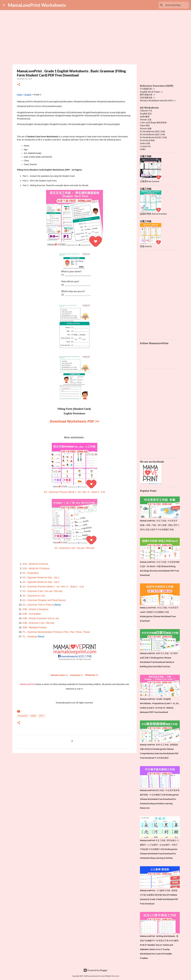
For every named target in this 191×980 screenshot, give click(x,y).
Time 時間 (145, 126)
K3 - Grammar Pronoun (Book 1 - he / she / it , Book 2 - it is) (75, 492)
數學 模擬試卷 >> (148, 95)
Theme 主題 (146, 120)
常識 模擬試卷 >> (148, 98)
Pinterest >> (92, 675)
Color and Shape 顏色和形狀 (153, 123)
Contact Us (145, 146)
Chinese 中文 (146, 111)
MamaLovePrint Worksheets (37, 5)
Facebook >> (77, 675)
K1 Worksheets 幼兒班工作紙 (153, 137)
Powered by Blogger (95, 970)
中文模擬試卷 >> (147, 89)
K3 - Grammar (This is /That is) (38, 605)
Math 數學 (145, 117)
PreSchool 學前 (147, 140)
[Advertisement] (75, 777)
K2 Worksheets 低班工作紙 (152, 134)
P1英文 (33, 716)
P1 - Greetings (30, 637)
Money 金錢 (146, 129)
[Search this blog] (174, 5)
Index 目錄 (145, 143)
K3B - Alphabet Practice (35, 627)
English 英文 (146, 114)
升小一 (42, 716)
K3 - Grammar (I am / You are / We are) (75, 548)
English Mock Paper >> (151, 92)
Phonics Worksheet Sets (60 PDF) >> (158, 101)
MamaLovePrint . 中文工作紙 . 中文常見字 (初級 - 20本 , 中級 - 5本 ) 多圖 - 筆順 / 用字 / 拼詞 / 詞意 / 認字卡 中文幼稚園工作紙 (159, 525)
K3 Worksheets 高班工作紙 (152, 131)
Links (143, 149)
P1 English (23, 716)
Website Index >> (59, 675)
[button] (19, 85)
